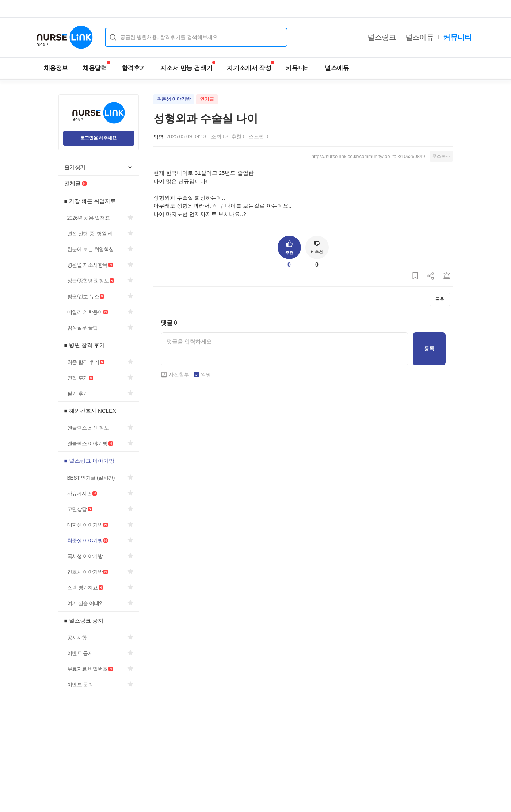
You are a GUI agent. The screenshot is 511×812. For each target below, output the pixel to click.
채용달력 (96, 66)
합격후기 (134, 68)
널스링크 (382, 37)
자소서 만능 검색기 (188, 66)
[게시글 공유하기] (431, 276)
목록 (440, 299)
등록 (429, 349)
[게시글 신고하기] (447, 276)
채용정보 (56, 68)
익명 (206, 374)
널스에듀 (420, 37)
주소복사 (441, 156)
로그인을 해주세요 (98, 138)
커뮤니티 (457, 37)
